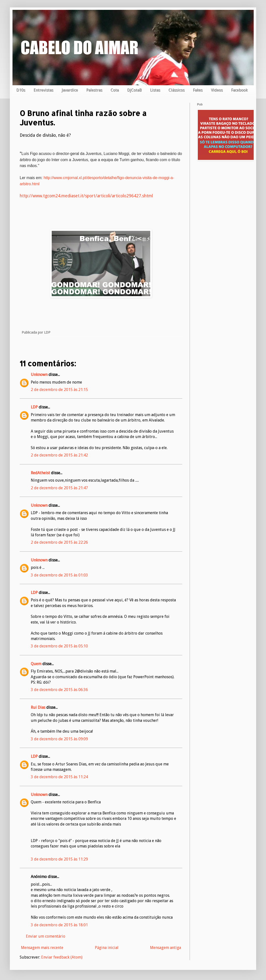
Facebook (239, 90)
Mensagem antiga (166, 948)
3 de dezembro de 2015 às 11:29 (59, 859)
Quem (36, 664)
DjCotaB (134, 90)
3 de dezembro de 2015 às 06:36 (59, 690)
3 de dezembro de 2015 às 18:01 (59, 925)
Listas (155, 90)
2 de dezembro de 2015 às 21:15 (59, 390)
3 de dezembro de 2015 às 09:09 (59, 739)
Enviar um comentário (46, 936)
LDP (34, 407)
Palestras (94, 90)
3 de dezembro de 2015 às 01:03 (59, 575)
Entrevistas (43, 90)
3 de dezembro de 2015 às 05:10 (59, 646)
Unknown (39, 375)
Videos (217, 90)
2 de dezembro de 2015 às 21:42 (59, 455)
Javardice (70, 90)
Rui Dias (38, 707)
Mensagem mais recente (42, 948)
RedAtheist (40, 473)
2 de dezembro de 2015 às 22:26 (59, 542)
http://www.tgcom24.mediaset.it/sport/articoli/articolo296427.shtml (86, 196)
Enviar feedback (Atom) (62, 957)
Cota (115, 90)
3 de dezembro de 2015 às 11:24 (59, 777)
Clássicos (176, 90)
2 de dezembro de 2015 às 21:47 (59, 488)
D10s (21, 90)
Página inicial (107, 948)
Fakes (198, 90)
